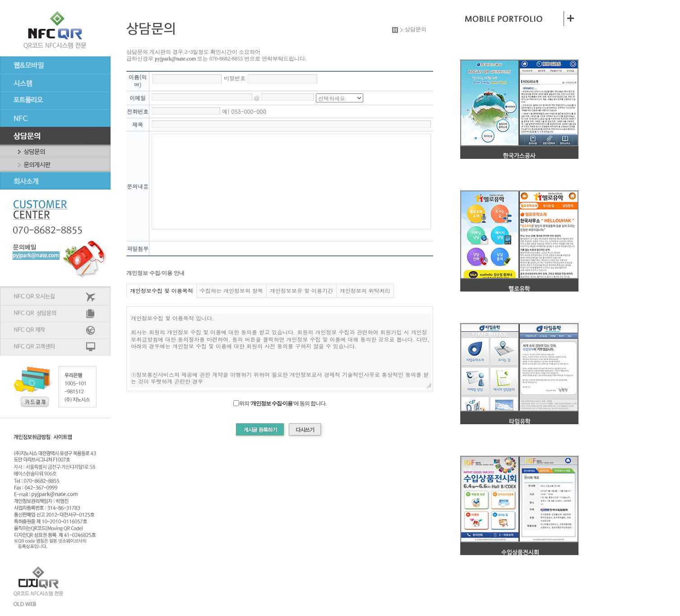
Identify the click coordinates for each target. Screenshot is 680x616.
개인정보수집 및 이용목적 (162, 290)
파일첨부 (138, 248)
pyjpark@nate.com (175, 59)
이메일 (138, 98)
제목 (138, 124)
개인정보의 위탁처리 (365, 290)
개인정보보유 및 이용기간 (301, 290)
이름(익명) (138, 81)
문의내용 (138, 186)
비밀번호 (235, 78)
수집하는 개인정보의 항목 (231, 290)
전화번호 (138, 111)
